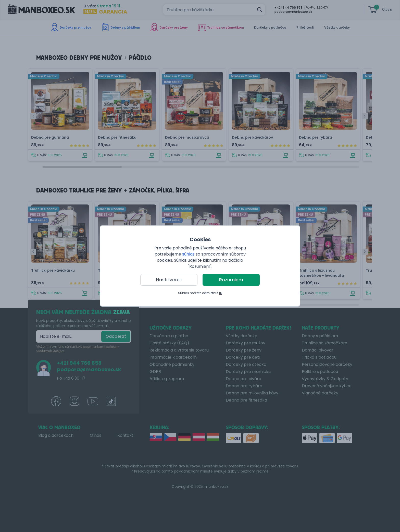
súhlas (188, 254)
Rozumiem (231, 280)
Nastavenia (169, 280)
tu (221, 293)
